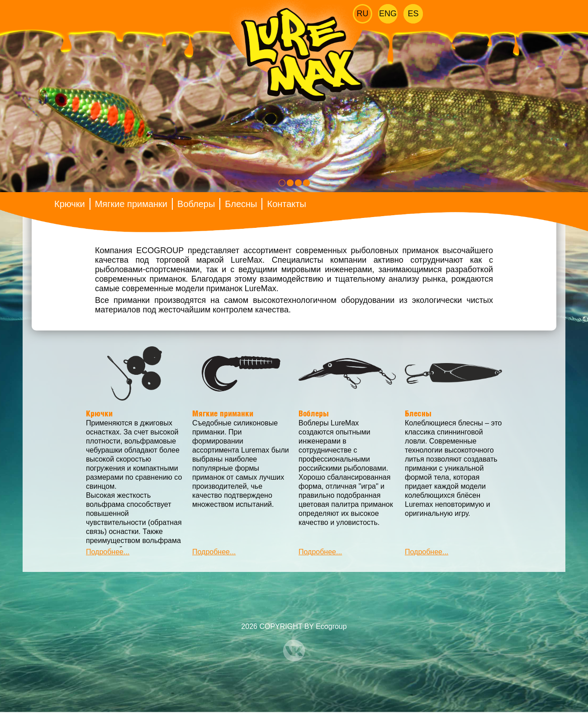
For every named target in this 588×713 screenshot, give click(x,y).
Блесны (241, 204)
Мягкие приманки (131, 204)
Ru (363, 14)
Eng (388, 14)
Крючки (70, 204)
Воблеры (196, 204)
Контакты (286, 204)
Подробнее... (108, 552)
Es (413, 14)
